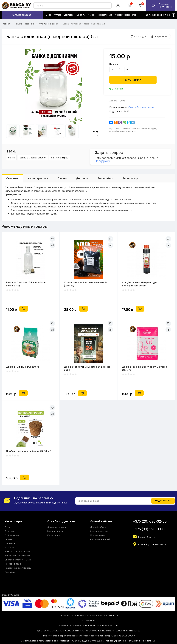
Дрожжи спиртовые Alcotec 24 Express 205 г (87, 368)
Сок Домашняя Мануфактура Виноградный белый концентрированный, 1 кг (140, 284)
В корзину (133, 80)
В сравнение (162, 36)
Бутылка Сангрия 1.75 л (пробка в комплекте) (26, 284)
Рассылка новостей (100, 539)
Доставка (82, 178)
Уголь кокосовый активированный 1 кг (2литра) (86, 284)
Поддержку (102, 161)
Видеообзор (105, 178)
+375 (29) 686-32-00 (150, 521)
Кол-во (114, 64)
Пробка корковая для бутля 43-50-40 (29, 451)
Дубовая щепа (12, 535)
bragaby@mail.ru (147, 537)
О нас (8, 527)
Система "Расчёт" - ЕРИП (18, 560)
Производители (13, 564)
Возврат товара (55, 531)
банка (11, 158)
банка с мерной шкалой (33, 158)
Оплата (62, 178)
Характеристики (38, 178)
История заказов (99, 531)
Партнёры (10, 572)
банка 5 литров (60, 158)
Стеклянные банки (49, 24)
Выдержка (10, 531)
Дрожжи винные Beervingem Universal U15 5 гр (145, 368)
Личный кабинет (98, 527)
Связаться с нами (57, 527)
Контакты (9, 547)
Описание (12, 178)
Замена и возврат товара (18, 552)
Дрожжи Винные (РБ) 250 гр (23, 367)
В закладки (140, 36)
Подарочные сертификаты (18, 568)
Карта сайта (54, 535)
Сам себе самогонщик (141, 107)
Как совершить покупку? (17, 556)
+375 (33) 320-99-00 (150, 529)
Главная (6, 24)
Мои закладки (97, 535)
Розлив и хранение (25, 24)
